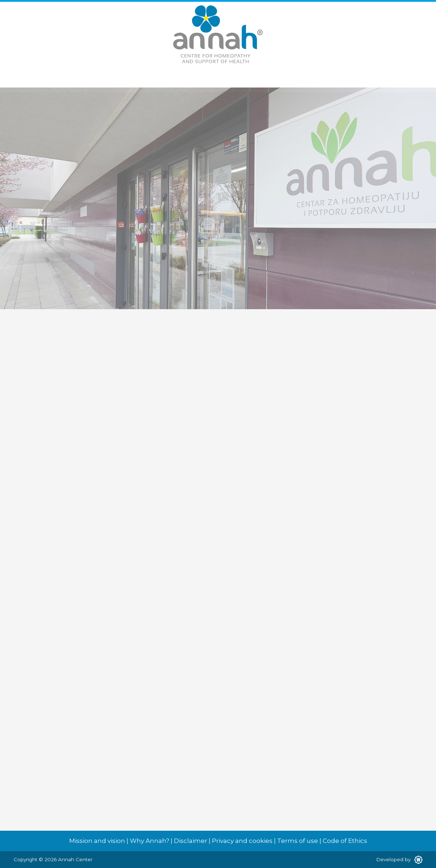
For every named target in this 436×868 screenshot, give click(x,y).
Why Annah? (150, 841)
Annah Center (75, 859)
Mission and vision (97, 841)
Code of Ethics (345, 841)
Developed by (399, 859)
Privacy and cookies (242, 841)
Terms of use (298, 841)
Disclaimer (191, 841)
